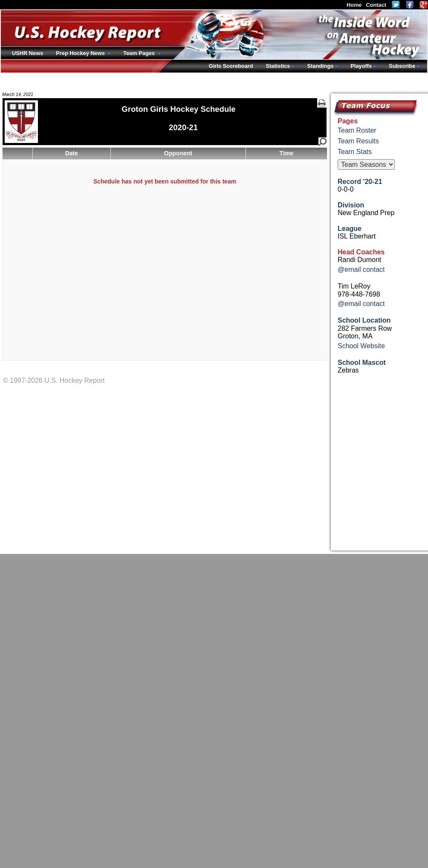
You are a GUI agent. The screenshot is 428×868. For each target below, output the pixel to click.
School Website (361, 346)
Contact (376, 5)
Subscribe (402, 66)
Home (354, 5)
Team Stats (355, 152)
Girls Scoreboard (231, 66)
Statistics (278, 66)
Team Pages (140, 53)
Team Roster (357, 130)
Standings (320, 66)
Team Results (358, 141)
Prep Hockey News (81, 53)
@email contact (361, 269)
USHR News (27, 53)
